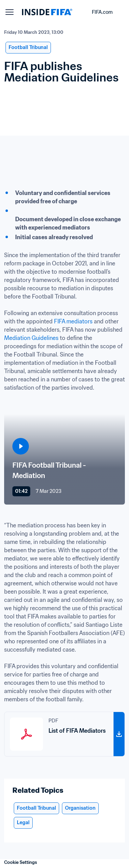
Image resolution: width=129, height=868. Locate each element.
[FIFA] (47, 12)
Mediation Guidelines (31, 338)
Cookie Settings (21, 862)
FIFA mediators (73, 321)
